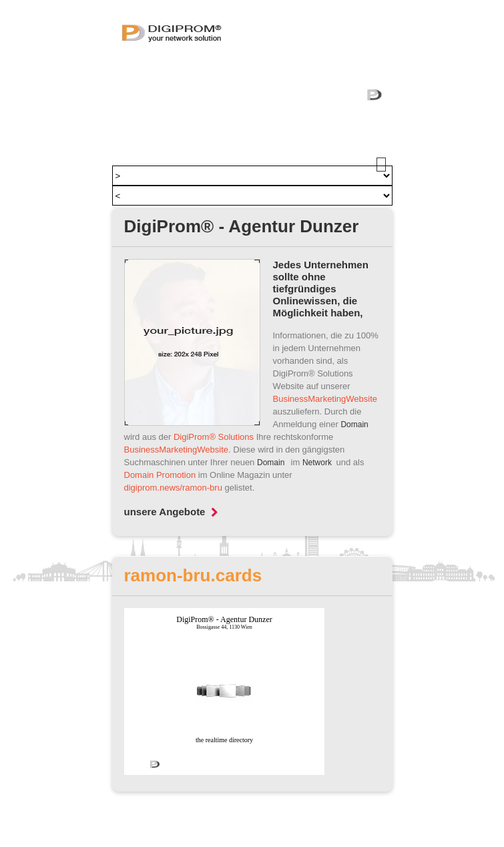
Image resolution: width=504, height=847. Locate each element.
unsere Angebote (171, 512)
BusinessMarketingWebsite (325, 399)
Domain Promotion (160, 475)
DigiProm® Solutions (214, 437)
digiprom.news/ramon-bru (173, 488)
